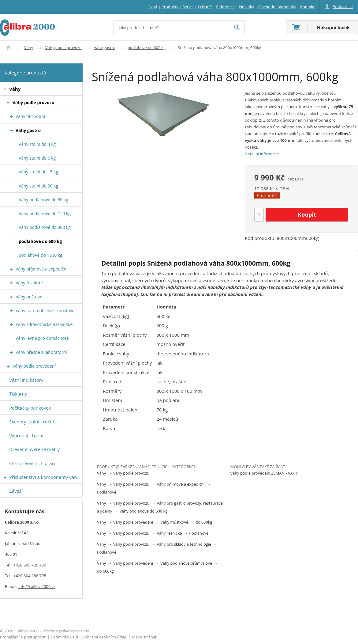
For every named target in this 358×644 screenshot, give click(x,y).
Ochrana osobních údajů (105, 637)
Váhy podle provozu (63, 47)
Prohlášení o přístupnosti (23, 637)
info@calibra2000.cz (37, 586)
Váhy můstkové (174, 522)
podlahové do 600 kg (147, 47)
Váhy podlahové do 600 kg (143, 511)
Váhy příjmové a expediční (181, 484)
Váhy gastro (105, 47)
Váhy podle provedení (133, 522)
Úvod (9, 47)
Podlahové (107, 492)
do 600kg (204, 522)
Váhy (29, 47)
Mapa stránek (145, 637)
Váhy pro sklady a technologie (184, 544)
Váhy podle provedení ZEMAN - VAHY (264, 473)
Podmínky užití (64, 637)
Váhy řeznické (169, 533)
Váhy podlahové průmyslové (186, 563)
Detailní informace (262, 154)
